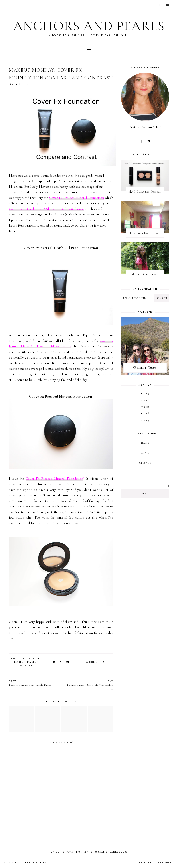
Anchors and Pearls (89, 26)
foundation (32, 659)
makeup (20, 662)
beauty (16, 659)
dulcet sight (163, 863)
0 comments (96, 662)
